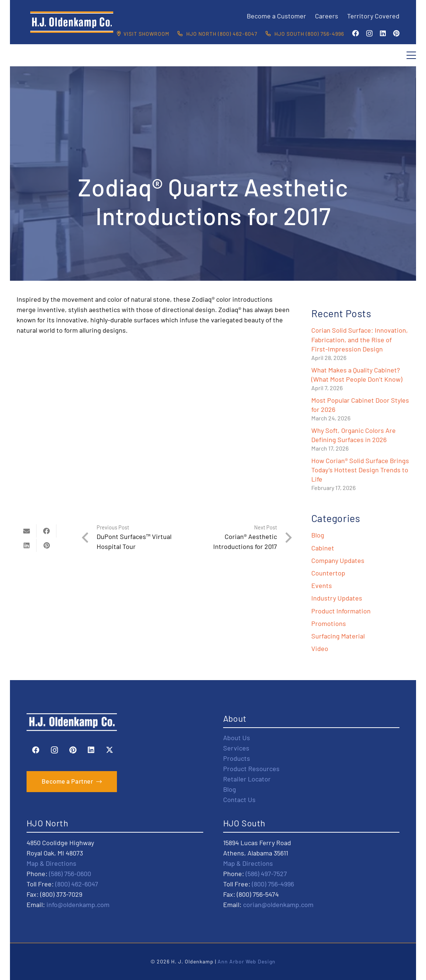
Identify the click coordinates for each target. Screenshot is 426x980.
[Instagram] (369, 34)
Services (236, 748)
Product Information (341, 611)
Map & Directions (51, 863)
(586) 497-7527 (266, 874)
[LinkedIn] (383, 33)
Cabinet (323, 548)
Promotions (329, 623)
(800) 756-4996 (273, 884)
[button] (411, 55)
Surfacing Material (338, 636)
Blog (318, 535)
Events (322, 585)
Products (237, 758)
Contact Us (239, 799)
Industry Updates (337, 598)
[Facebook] (356, 33)
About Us (237, 738)
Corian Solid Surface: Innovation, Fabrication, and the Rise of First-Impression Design (360, 339)
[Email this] (27, 531)
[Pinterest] (396, 33)
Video (320, 648)
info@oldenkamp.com (78, 904)
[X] (110, 750)
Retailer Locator (247, 779)
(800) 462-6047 (77, 884)
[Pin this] (46, 545)
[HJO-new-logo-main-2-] (72, 22)
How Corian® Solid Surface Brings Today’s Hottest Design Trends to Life (360, 470)
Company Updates (338, 560)
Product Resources (251, 769)
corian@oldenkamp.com (278, 904)
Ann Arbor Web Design (247, 961)
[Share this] (46, 531)
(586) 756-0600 (70, 874)
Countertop (328, 573)
